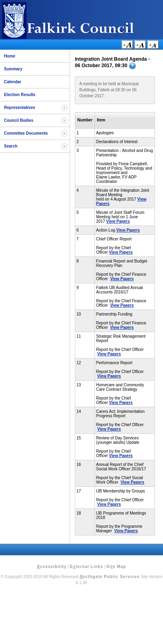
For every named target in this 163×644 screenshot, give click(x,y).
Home (10, 56)
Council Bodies (19, 120)
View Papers (118, 221)
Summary (13, 69)
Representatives (20, 108)
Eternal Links (87, 567)
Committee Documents (26, 133)
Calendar (13, 82)
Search (11, 146)
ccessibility (52, 567)
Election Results (20, 95)
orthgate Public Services (110, 577)
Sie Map (116, 567)
